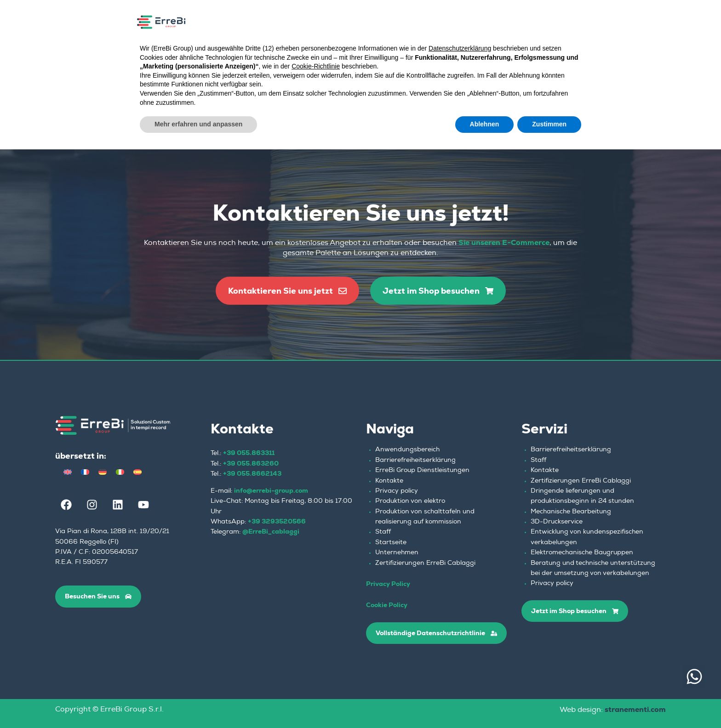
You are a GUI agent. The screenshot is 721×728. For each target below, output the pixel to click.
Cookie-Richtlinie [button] (316, 66)
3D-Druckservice (557, 522)
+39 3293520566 (277, 521)
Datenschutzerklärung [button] (460, 48)
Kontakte (389, 481)
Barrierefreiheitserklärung (415, 461)
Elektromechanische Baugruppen (582, 553)
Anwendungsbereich (407, 450)
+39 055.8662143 (252, 473)
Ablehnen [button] (485, 124)
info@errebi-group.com (271, 490)
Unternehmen (397, 553)
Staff (383, 532)
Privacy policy (397, 491)
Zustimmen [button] (549, 124)
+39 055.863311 (249, 453)
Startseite (391, 543)
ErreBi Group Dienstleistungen (422, 471)
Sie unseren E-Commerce (504, 242)
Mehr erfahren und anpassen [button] (198, 124)
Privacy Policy (388, 584)
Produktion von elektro (410, 501)
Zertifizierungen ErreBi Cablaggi (425, 563)
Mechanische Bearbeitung (571, 512)
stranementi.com (635, 709)
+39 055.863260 (251, 463)
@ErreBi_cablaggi (271, 531)
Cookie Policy (387, 605)
